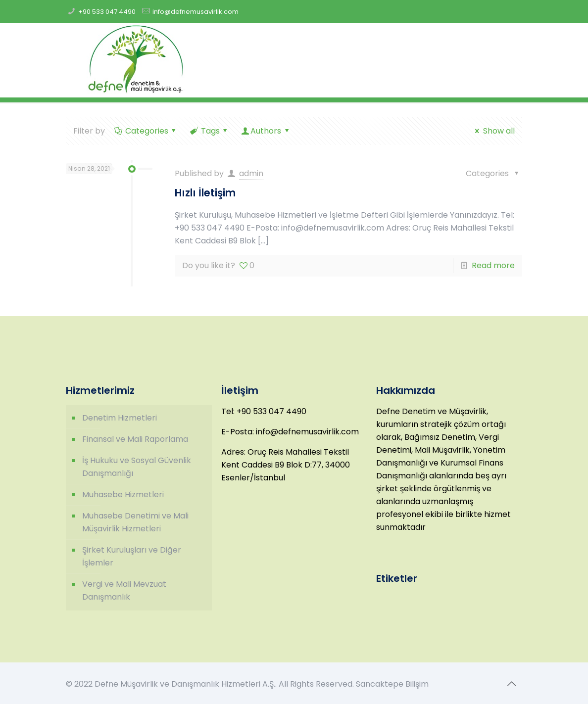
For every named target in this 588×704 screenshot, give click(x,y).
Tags (209, 131)
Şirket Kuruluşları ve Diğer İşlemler (132, 556)
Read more (493, 265)
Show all (493, 131)
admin (251, 173)
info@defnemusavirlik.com (196, 12)
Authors (266, 131)
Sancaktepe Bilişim (392, 684)
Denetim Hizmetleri (120, 418)
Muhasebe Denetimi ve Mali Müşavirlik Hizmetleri (135, 522)
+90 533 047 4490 (107, 12)
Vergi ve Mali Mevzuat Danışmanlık (124, 590)
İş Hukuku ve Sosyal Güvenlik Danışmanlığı (137, 467)
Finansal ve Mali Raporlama (135, 439)
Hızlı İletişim (205, 193)
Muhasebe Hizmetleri (123, 494)
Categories (146, 131)
